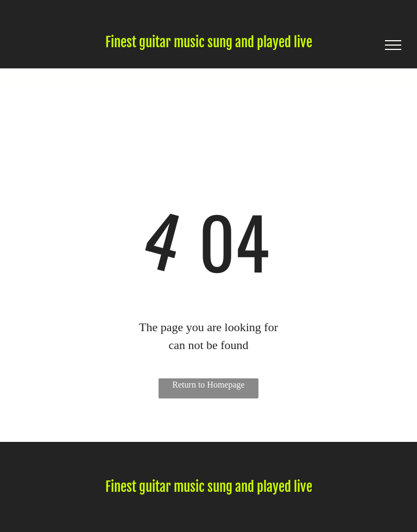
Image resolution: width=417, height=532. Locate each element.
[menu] (393, 45)
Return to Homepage (208, 385)
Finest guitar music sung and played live (209, 42)
